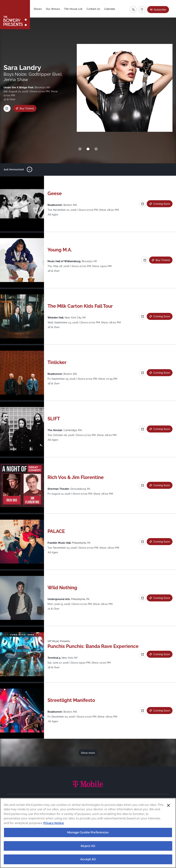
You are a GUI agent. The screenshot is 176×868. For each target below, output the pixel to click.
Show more (88, 753)
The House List (73, 9)
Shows (38, 9)
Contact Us (93, 9)
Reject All (88, 846)
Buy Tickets (22, 108)
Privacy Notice (54, 823)
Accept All (88, 859)
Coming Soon (162, 204)
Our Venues (53, 9)
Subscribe (160, 10)
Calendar (110, 9)
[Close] (169, 805)
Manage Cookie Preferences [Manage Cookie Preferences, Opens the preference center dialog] (88, 832)
